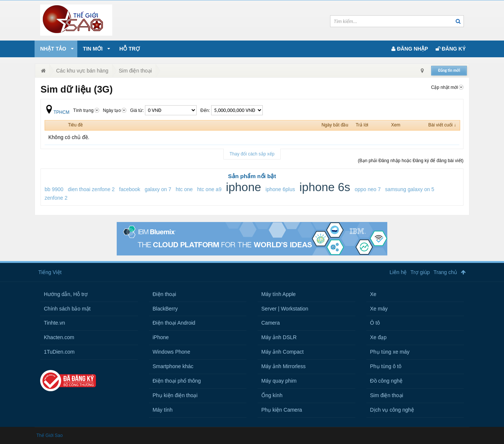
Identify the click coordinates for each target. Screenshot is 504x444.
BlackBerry (165, 309)
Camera (271, 323)
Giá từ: (163, 110)
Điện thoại (164, 294)
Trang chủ (445, 272)
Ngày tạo (115, 110)
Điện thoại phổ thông (177, 381)
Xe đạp (379, 337)
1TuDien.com (59, 352)
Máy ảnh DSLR (279, 337)
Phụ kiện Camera (282, 410)
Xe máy (379, 309)
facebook (130, 189)
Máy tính (163, 410)
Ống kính (272, 395)
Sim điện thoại (387, 395)
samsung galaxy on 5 (410, 189)
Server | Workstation (285, 309)
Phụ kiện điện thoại (175, 395)
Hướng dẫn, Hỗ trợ (66, 294)
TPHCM (57, 112)
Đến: (232, 110)
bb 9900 (54, 189)
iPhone (161, 337)
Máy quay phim (279, 381)
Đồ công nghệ (387, 381)
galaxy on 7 (158, 189)
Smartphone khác (173, 366)
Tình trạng (86, 110)
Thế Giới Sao (50, 435)
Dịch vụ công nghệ (392, 410)
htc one (184, 189)
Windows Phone (172, 352)
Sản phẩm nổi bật (252, 176)
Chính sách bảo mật (67, 309)
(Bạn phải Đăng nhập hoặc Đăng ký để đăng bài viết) (411, 161)
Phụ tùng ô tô (386, 366)
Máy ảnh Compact (282, 352)
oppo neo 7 (368, 189)
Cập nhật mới (447, 87)
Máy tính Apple (279, 294)
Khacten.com (59, 337)
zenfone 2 (56, 198)
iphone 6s (325, 187)
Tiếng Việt (50, 272)
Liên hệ (398, 272)
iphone (244, 187)
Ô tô (375, 323)
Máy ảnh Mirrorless (283, 366)
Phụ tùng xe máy (390, 352)
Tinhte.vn (54, 323)
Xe (373, 294)
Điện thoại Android (174, 323)
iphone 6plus (280, 189)
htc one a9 (209, 189)
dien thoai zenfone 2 (91, 189)
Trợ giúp (420, 272)
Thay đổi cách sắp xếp (252, 154)
